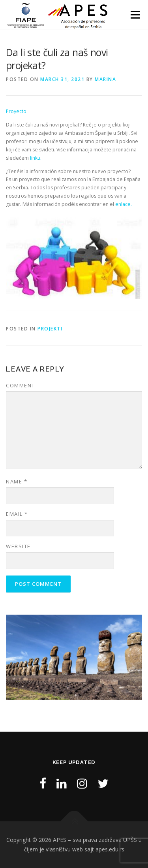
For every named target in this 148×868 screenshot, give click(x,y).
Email (17, 514)
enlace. (124, 204)
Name (17, 481)
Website (18, 546)
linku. (36, 158)
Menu (135, 15)
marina (105, 79)
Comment (21, 385)
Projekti (50, 329)
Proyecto (16, 111)
